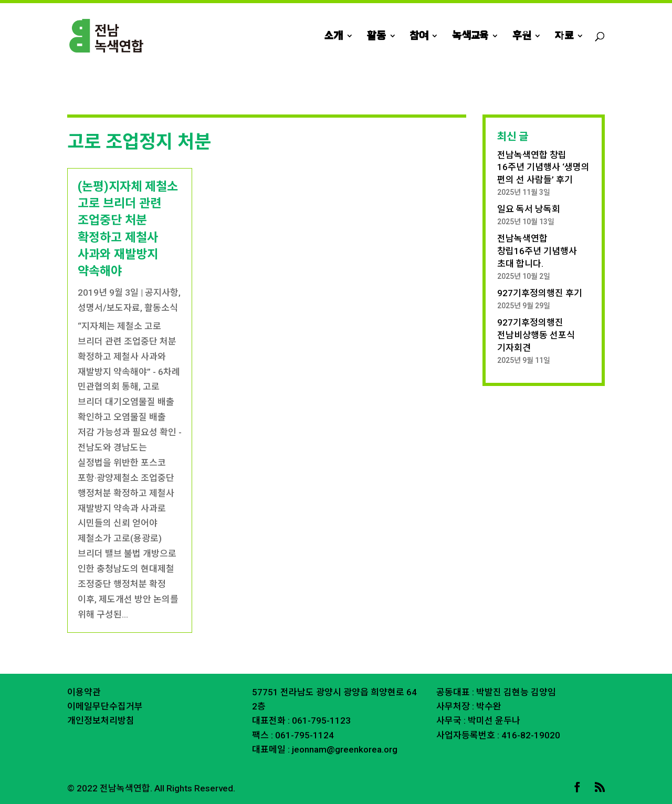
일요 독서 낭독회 (529, 209)
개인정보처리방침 (101, 721)
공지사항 (162, 293)
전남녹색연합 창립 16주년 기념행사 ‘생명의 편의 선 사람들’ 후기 (543, 168)
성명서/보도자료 (109, 308)
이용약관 (84, 692)
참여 (419, 37)
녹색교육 (470, 37)
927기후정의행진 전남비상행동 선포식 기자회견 (536, 335)
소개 (334, 37)
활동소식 (161, 308)
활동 (376, 37)
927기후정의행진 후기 (540, 293)
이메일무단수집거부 (105, 706)
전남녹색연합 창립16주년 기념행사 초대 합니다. (537, 251)
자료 (564, 37)
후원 (522, 37)
